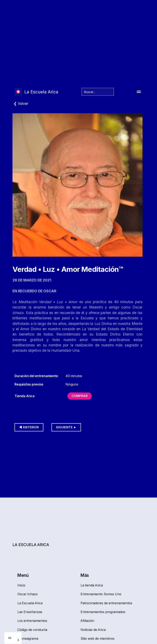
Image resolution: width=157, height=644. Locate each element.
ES (10, 638)
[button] (139, 92)
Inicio (21, 585)
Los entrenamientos (32, 621)
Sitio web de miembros (98, 639)
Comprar (80, 396)
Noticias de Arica (93, 630)
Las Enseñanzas (30, 612)
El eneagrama (28, 639)
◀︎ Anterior (29, 427)
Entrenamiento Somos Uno (101, 594)
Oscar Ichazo (27, 594)
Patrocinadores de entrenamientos (106, 603)
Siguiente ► (66, 427)
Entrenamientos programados (103, 612)
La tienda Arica (92, 585)
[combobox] (13, 638)
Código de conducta (32, 630)
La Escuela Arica (30, 603)
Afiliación (87, 621)
